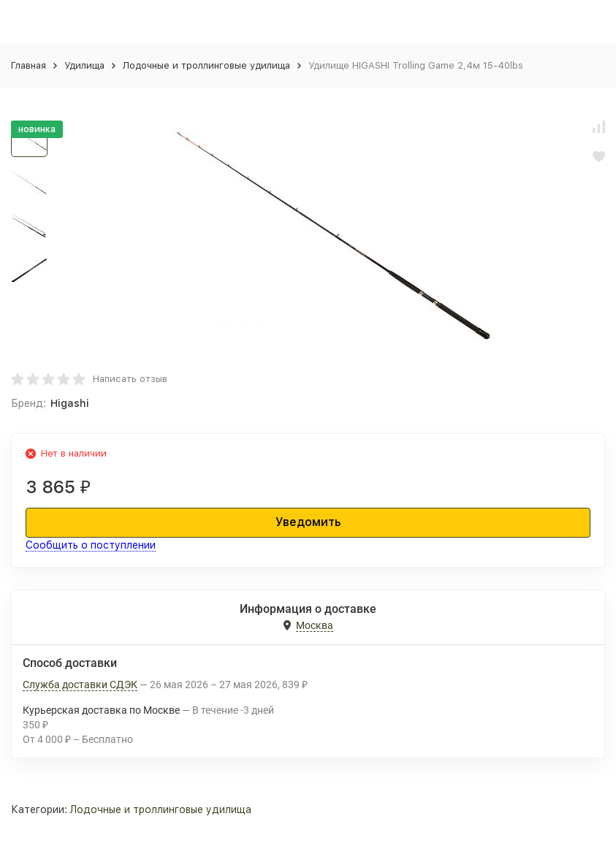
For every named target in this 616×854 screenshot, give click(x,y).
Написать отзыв (130, 379)
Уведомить (308, 522)
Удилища (84, 65)
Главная (28, 65)
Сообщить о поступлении (91, 545)
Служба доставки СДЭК (80, 685)
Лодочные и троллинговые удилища (206, 65)
